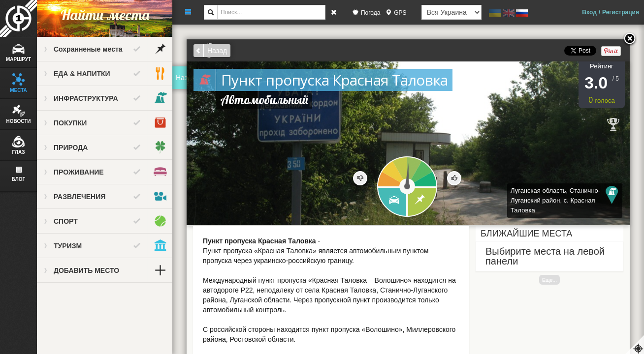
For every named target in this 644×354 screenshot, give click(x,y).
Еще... (549, 280)
